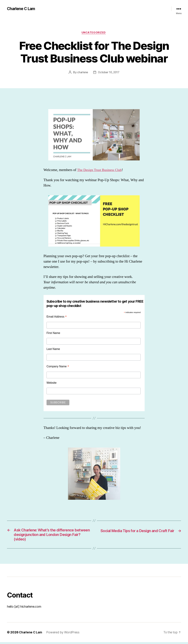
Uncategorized (94, 33)
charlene (82, 73)
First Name (53, 333)
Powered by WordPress (64, 634)
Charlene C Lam (22, 9)
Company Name (58, 367)
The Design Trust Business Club (101, 170)
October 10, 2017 (109, 73)
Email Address (57, 317)
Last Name (53, 349)
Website (52, 383)
